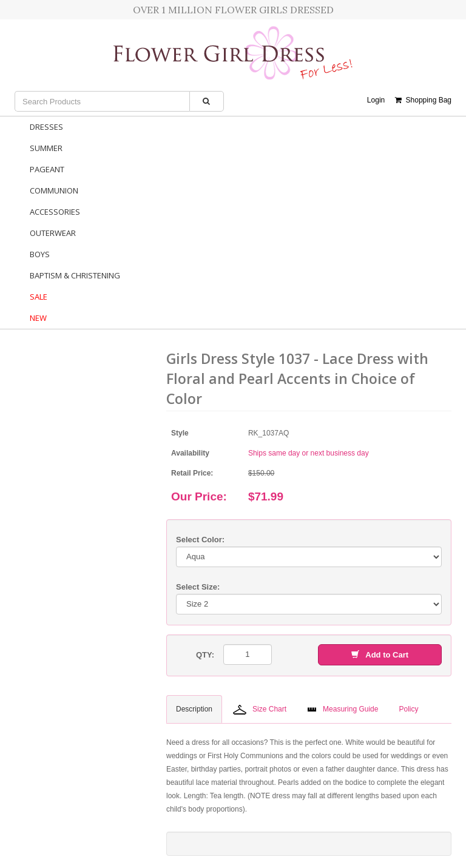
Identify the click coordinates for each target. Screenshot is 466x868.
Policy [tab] (408, 709)
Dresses (46, 127)
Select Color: (200, 540)
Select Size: (198, 587)
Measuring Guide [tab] (343, 709)
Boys (40, 254)
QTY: (205, 655)
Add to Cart (380, 655)
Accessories (55, 212)
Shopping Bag (423, 100)
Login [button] (376, 100)
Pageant (47, 169)
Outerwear (53, 233)
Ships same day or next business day (309, 453)
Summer (46, 148)
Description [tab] (194, 709)
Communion (54, 190)
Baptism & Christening (75, 275)
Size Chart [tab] (260, 710)
